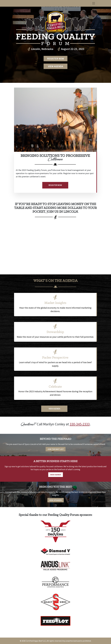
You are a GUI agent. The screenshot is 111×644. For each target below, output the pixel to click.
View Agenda (56, 66)
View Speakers (56, 500)
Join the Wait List (56, 449)
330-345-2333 (80, 424)
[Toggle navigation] (94, 3)
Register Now (56, 59)
